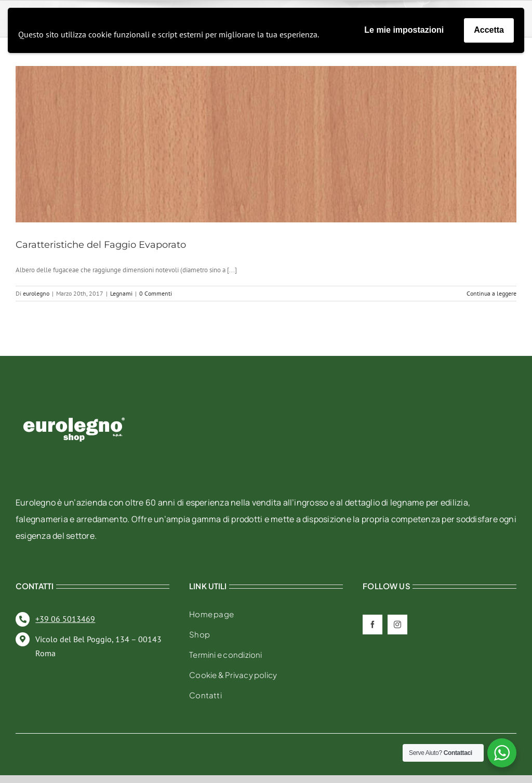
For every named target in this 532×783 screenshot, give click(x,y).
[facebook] (373, 625)
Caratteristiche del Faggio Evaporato (101, 245)
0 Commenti (156, 293)
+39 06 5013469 (65, 619)
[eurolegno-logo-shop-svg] (74, 401)
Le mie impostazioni (404, 30)
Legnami (121, 293)
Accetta (489, 30)
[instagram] (397, 625)
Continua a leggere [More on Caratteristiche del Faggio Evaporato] (491, 293)
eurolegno (36, 293)
